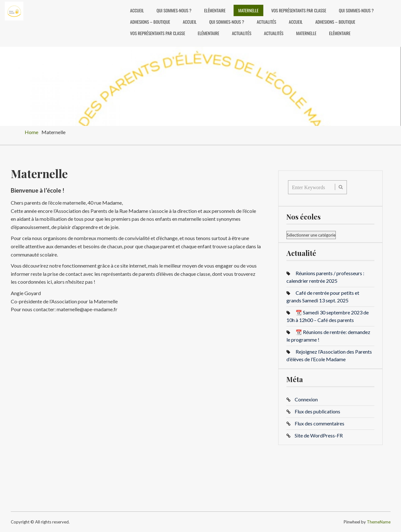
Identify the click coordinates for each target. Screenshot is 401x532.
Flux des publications (317, 411)
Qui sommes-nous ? (174, 10)
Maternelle (248, 10)
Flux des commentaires (320, 423)
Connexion (306, 399)
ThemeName (379, 522)
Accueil (137, 10)
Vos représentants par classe (299, 10)
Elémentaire (215, 10)
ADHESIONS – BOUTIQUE (150, 22)
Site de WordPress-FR (319, 435)
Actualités (266, 22)
